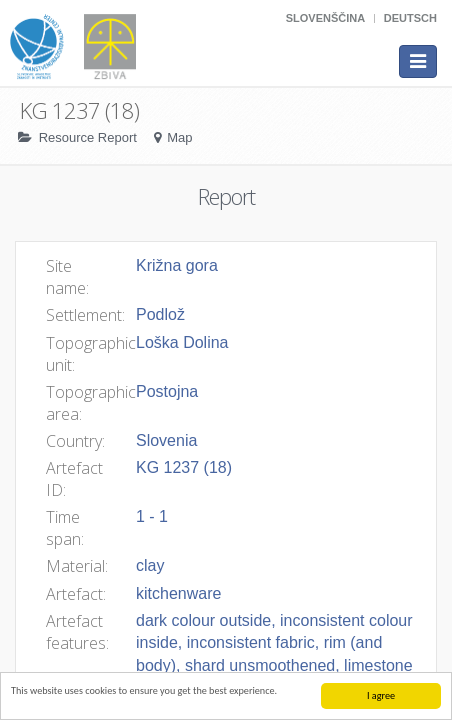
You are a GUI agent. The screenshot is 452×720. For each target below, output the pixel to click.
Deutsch (410, 18)
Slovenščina (325, 18)
